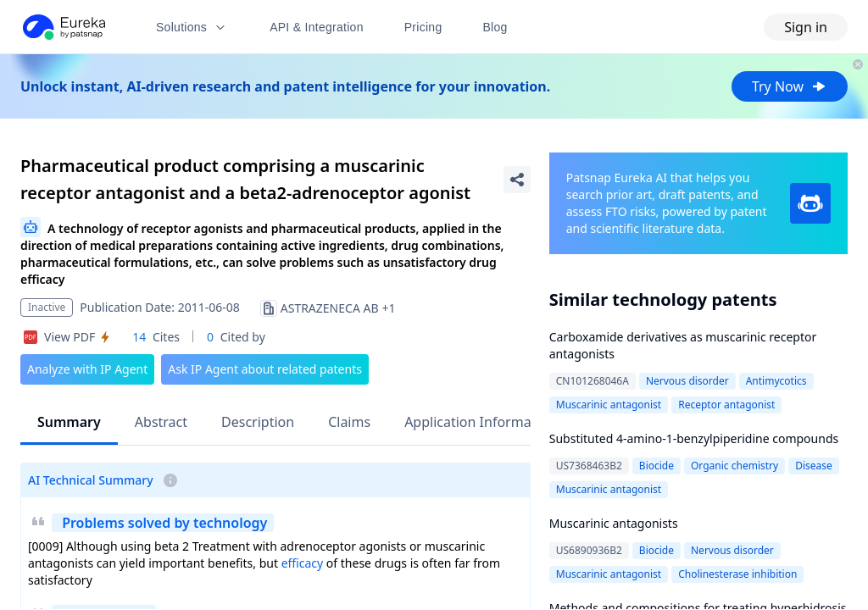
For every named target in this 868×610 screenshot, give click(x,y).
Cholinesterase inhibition (737, 574)
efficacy (303, 563)
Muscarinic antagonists (614, 523)
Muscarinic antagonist (609, 405)
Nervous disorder (687, 381)
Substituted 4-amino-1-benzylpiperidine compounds (694, 438)
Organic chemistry (734, 466)
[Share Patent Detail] (517, 180)
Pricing (423, 27)
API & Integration (317, 27)
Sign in (806, 27)
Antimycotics (776, 381)
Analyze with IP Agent (87, 369)
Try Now (790, 86)
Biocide (657, 466)
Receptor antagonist (726, 405)
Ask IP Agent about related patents (265, 369)
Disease (814, 466)
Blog (495, 27)
